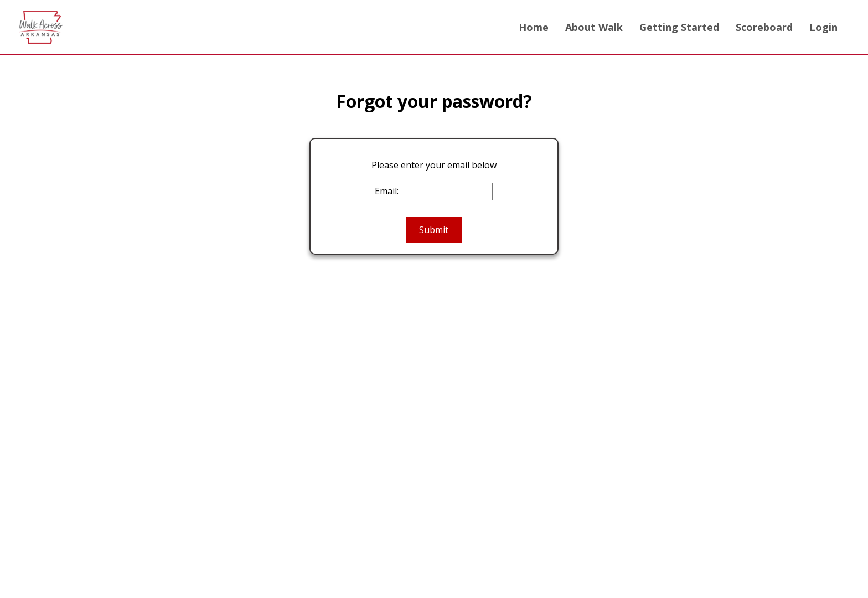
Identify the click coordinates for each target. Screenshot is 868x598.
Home (534, 27)
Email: (387, 191)
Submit (434, 230)
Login (823, 27)
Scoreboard (764, 27)
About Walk (594, 27)
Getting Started (679, 27)
